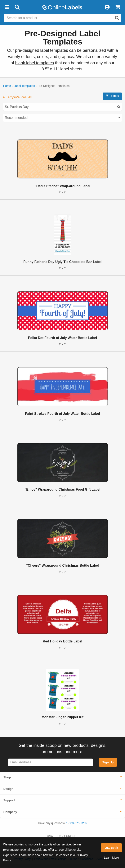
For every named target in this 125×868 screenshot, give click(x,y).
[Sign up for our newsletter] (50, 762)
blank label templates (34, 63)
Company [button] (10, 812)
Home (7, 86)
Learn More (111, 858)
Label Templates (24, 86)
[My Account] (107, 7)
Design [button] (8, 789)
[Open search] (117, 18)
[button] (7, 7)
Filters (112, 96)
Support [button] (9, 800)
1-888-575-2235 (77, 823)
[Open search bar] (17, 7)
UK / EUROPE (67, 836)
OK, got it (111, 848)
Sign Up (108, 762)
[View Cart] (118, 7)
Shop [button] (7, 777)
